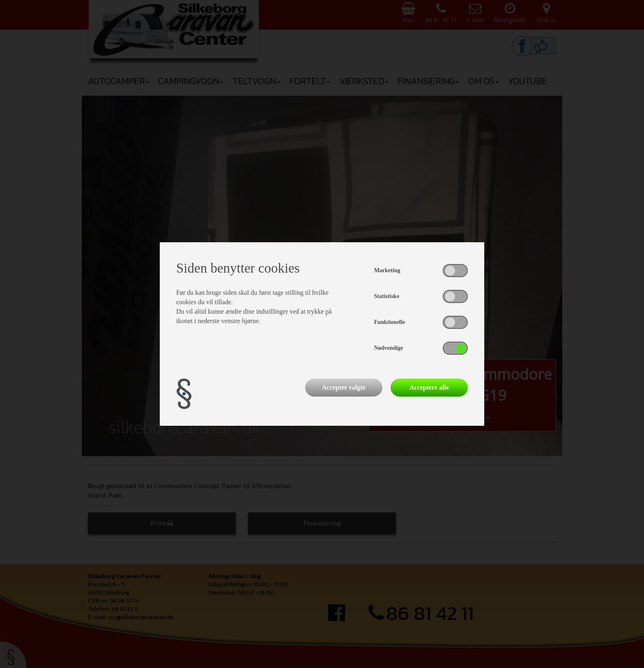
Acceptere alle (429, 387)
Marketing (387, 270)
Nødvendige (389, 348)
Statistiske (387, 296)
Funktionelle (390, 322)
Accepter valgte (344, 387)
